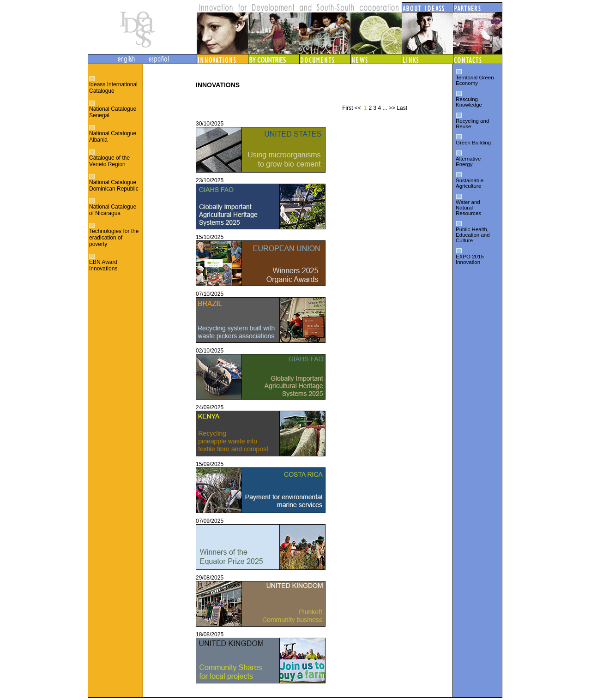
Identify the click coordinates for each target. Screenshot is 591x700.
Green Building (473, 143)
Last (402, 108)
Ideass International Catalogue (113, 88)
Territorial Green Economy (475, 80)
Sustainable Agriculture (470, 183)
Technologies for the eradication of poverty (114, 238)
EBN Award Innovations (103, 265)
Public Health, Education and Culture (473, 235)
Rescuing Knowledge (469, 102)
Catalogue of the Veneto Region (109, 161)
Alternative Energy (468, 162)
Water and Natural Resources (468, 208)
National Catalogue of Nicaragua (113, 210)
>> (392, 108)
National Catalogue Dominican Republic (114, 185)
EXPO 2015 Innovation (470, 259)
